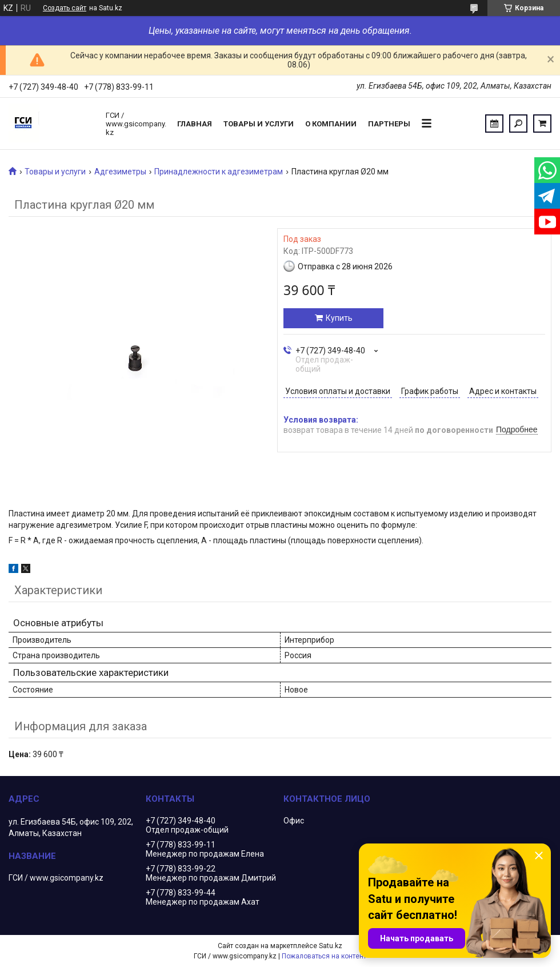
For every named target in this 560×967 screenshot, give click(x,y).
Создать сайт (65, 8)
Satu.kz (331, 946)
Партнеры (389, 124)
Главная (195, 124)
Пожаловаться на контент (324, 956)
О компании (331, 124)
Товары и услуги (259, 124)
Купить (339, 318)
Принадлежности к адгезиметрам (219, 172)
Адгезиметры (120, 172)
